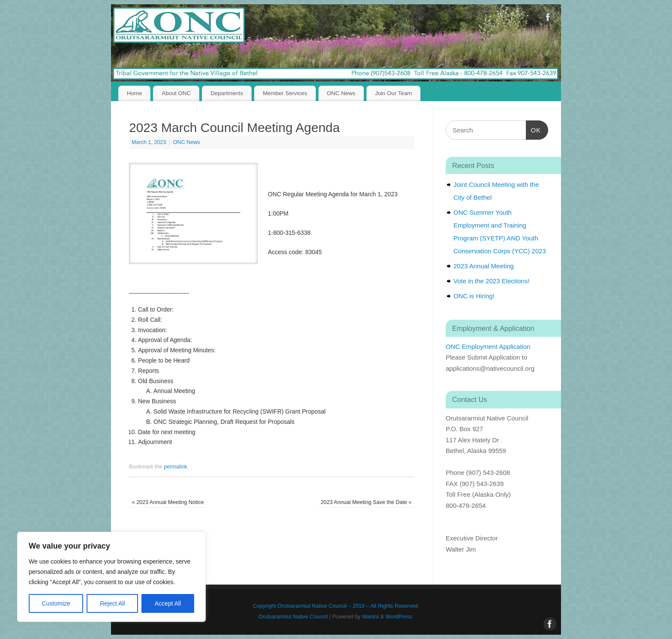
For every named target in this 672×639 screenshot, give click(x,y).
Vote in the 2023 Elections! (492, 281)
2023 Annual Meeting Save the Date (366, 502)
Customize (56, 603)
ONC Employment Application (488, 346)
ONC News (341, 93)
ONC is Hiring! (474, 296)
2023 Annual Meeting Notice (168, 502)
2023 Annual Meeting (484, 266)
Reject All (112, 603)
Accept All (168, 603)
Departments (227, 93)
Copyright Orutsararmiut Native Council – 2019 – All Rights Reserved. (336, 606)
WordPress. (400, 617)
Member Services (285, 93)
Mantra (370, 617)
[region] (111, 577)
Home (134, 93)
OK (534, 129)
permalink (175, 467)
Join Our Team (393, 93)
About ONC (176, 93)
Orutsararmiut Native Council (293, 617)
